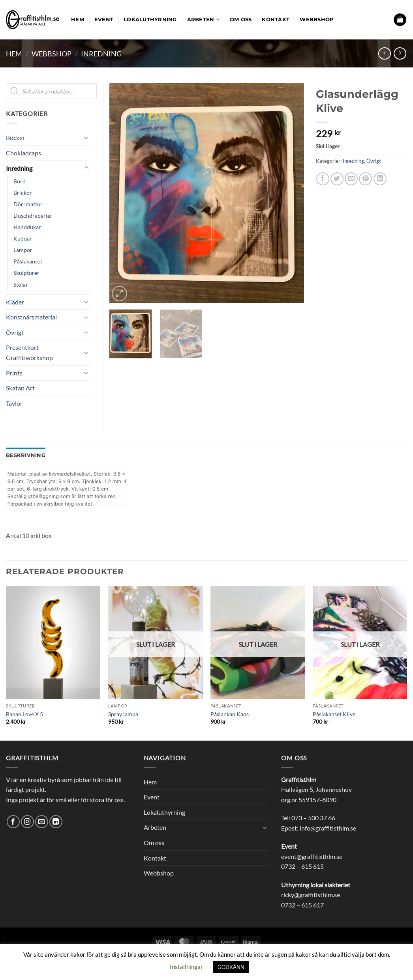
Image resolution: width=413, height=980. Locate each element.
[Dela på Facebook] (323, 179)
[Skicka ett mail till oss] (42, 822)
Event (104, 20)
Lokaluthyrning (150, 20)
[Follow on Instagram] (27, 822)
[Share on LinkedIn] (380, 179)
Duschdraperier (33, 216)
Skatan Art (20, 388)
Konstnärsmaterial (31, 317)
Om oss (241, 20)
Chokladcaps (23, 153)
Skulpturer (26, 273)
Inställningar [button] (186, 967)
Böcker (15, 137)
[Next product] (384, 53)
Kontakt (276, 20)
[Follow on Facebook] (13, 822)
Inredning (101, 54)
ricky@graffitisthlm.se (311, 895)
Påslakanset (28, 261)
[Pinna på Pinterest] (365, 179)
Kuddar (23, 238)
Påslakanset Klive (334, 714)
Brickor (23, 193)
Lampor (23, 250)
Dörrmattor (28, 204)
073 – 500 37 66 (313, 818)
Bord (20, 181)
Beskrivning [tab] (26, 455)
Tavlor (14, 403)
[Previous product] (400, 53)
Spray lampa (123, 714)
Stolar (21, 285)
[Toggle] (86, 138)
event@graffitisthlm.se (312, 856)
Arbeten (203, 20)
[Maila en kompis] (351, 179)
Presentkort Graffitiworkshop (29, 352)
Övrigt (374, 161)
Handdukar (27, 227)
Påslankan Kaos (230, 714)
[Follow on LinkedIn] (56, 822)
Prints (14, 373)
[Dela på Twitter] (337, 179)
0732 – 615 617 (302, 905)
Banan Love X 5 (24, 714)
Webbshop (317, 20)
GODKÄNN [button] (231, 967)
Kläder (15, 302)
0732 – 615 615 (302, 866)
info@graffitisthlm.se (328, 828)
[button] (400, 20)
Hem (78, 20)
